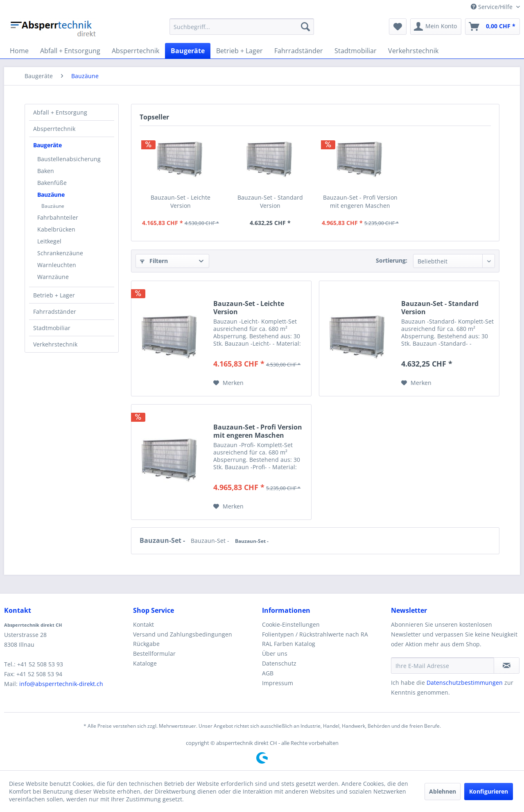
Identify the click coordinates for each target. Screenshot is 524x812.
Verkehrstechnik (55, 344)
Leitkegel (49, 241)
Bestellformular (154, 653)
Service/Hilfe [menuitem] (492, 7)
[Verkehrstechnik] (413, 51)
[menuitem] (242, 27)
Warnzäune (53, 277)
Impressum (278, 683)
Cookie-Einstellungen (291, 624)
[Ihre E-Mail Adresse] (443, 666)
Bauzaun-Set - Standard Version (270, 201)
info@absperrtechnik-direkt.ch (61, 684)
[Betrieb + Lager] (239, 51)
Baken (46, 171)
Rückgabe (146, 644)
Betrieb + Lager (54, 295)
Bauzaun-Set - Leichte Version (181, 201)
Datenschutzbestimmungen (465, 683)
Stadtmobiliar (52, 328)
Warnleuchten (57, 265)
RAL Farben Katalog (289, 644)
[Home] (19, 51)
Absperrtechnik (54, 129)
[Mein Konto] (436, 27)
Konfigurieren (489, 791)
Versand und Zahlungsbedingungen (183, 634)
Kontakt (143, 624)
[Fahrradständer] (299, 51)
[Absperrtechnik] (136, 51)
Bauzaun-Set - (163, 540)
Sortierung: (392, 260)
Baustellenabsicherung (69, 159)
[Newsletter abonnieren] (507, 666)
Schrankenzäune (60, 253)
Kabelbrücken (56, 229)
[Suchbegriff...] (242, 27)
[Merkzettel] (398, 27)
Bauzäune (51, 195)
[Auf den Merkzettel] (228, 383)
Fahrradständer (55, 312)
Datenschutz (279, 663)
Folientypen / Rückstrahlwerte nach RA (315, 634)
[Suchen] (305, 27)
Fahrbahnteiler (58, 217)
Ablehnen (443, 791)
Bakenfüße (52, 183)
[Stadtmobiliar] (356, 51)
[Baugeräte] (188, 51)
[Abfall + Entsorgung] (70, 51)
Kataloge (145, 663)
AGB (268, 673)
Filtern (154, 261)
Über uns (275, 653)
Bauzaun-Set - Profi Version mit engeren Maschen (360, 201)
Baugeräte (47, 145)
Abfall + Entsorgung (60, 112)
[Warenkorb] (492, 27)
